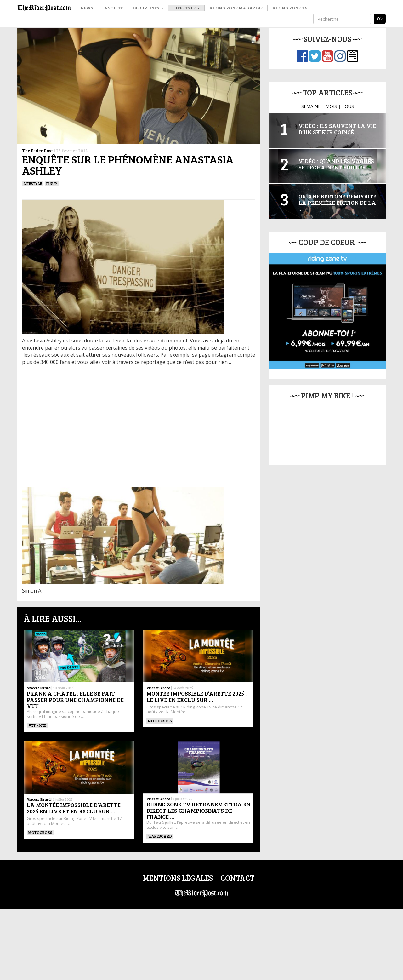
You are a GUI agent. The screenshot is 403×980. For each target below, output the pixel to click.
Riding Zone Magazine (236, 8)
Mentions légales (178, 878)
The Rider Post (37, 150)
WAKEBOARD (160, 836)
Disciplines (148, 8)
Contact (237, 878)
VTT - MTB (37, 725)
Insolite (113, 8)
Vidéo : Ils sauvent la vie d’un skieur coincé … (337, 129)
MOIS (331, 106)
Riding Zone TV (290, 8)
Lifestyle (186, 8)
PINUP (52, 183)
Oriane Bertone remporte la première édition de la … (337, 203)
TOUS (348, 106)
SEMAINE (311, 106)
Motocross (160, 721)
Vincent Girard (39, 688)
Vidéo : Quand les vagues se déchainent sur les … (336, 164)
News (87, 8)
